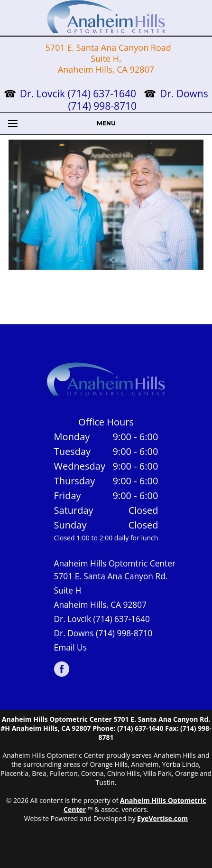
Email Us (70, 647)
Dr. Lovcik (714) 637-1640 (79, 94)
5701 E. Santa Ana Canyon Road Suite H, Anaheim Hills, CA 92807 (107, 58)
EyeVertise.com (162, 818)
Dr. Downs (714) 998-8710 (103, 633)
